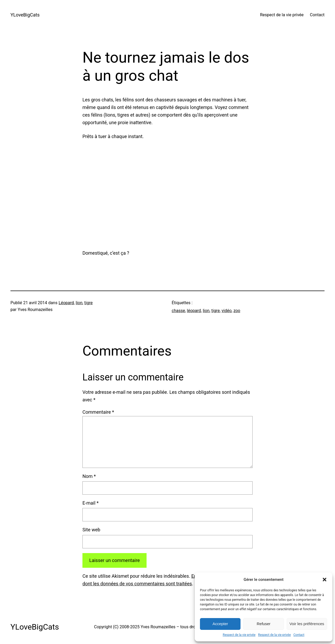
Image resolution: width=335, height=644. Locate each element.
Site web (91, 530)
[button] (325, 580)
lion (79, 303)
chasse (178, 311)
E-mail (91, 503)
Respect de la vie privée (239, 635)
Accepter (220, 624)
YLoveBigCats (25, 15)
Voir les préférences (307, 624)
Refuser (264, 624)
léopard (194, 311)
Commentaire (98, 412)
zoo (237, 311)
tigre (88, 303)
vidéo (227, 311)
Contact (299, 635)
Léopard (66, 303)
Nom (89, 476)
